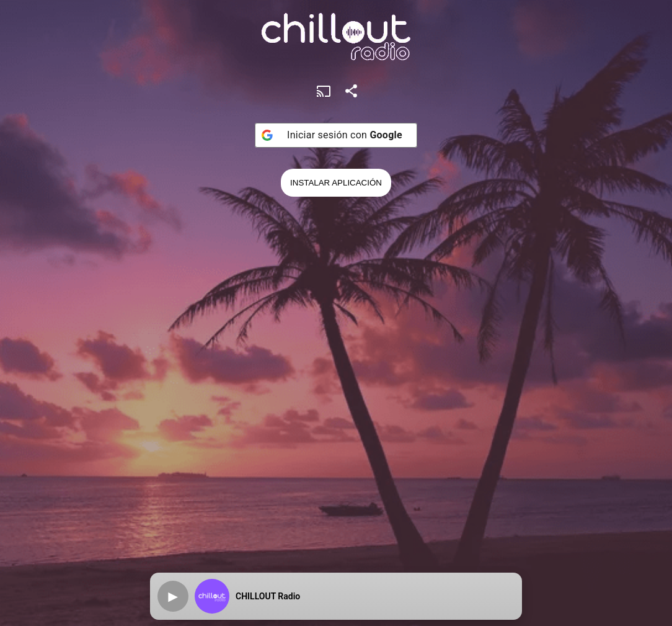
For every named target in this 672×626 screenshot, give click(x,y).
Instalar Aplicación (336, 183)
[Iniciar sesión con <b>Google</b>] (336, 135)
